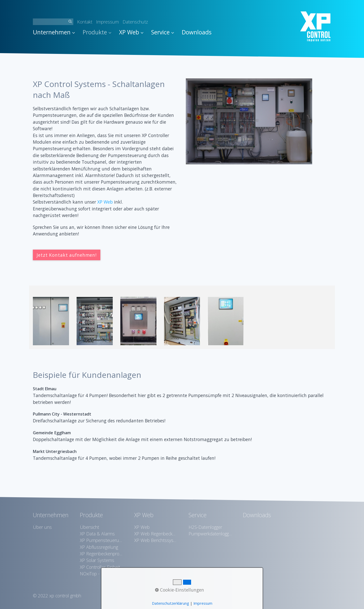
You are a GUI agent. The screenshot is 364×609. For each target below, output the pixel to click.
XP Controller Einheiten (101, 567)
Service (163, 32)
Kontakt (85, 22)
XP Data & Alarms (97, 534)
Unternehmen (54, 32)
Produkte (97, 32)
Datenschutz (135, 22)
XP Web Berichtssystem (156, 540)
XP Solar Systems (97, 560)
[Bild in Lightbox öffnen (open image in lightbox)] (249, 121)
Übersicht (89, 527)
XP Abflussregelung (99, 547)
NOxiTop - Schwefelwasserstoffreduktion (101, 574)
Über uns (42, 527)
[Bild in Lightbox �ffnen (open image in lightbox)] (51, 321)
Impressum (107, 22)
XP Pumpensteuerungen (101, 540)
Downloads (197, 32)
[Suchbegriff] (53, 22)
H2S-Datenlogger (205, 527)
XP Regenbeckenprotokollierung (101, 554)
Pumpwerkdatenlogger (210, 534)
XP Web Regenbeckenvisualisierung (156, 534)
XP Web (131, 32)
